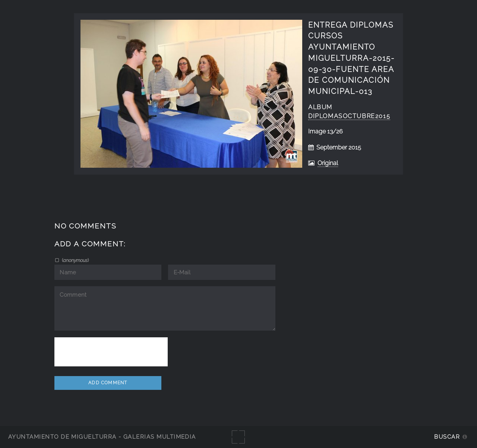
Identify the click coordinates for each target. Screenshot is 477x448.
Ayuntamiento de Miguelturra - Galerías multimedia (102, 437)
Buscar (447, 437)
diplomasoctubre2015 (349, 116)
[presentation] (111, 352)
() (75, 260)
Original (328, 163)
